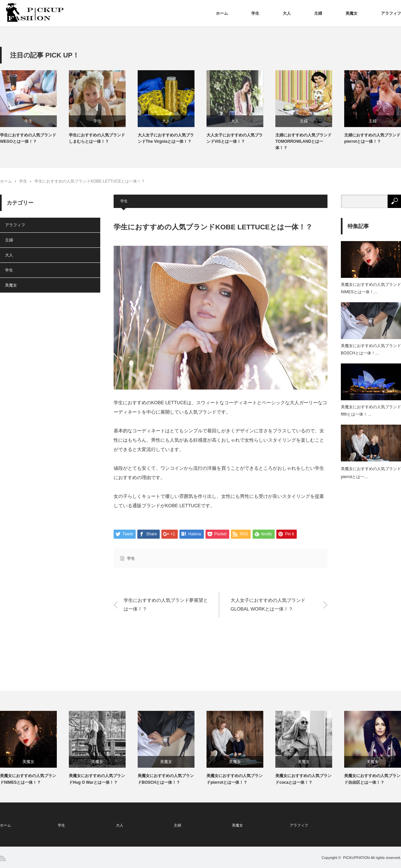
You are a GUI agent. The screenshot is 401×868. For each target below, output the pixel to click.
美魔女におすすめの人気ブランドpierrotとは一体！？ (235, 779)
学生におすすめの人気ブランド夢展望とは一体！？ (166, 604)
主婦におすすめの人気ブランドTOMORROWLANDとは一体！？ (303, 141)
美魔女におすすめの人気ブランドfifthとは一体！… (371, 411)
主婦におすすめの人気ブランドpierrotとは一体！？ (372, 138)
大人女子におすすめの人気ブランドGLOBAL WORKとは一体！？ (268, 604)
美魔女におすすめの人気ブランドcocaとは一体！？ (303, 779)
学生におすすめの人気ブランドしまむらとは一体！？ (97, 138)
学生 (255, 13)
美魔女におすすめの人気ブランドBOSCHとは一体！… (371, 349)
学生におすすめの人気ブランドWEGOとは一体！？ (28, 138)
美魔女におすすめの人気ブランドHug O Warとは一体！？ (97, 779)
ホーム (222, 13)
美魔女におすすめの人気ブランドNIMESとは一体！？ (28, 779)
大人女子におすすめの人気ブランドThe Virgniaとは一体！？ (166, 138)
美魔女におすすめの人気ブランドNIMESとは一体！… (371, 288)
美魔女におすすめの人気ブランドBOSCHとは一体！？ (166, 779)
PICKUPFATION (357, 858)
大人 (287, 13)
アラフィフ (391, 13)
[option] (34, 107)
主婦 (318, 13)
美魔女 (352, 13)
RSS (3, 858)
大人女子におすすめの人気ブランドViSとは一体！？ (235, 138)
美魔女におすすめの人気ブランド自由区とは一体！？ (372, 779)
